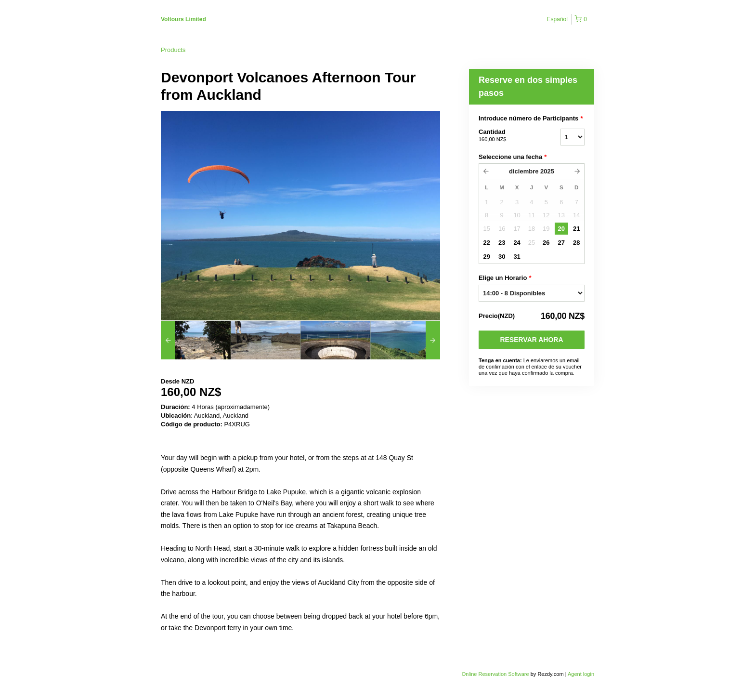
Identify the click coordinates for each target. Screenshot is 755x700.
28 (576, 243)
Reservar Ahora (531, 340)
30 (502, 257)
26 (546, 243)
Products (173, 50)
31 (517, 257)
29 (486, 257)
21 (576, 229)
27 (561, 243)
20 (561, 229)
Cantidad (508, 136)
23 (502, 243)
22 (486, 243)
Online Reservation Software (495, 674)
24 (517, 243)
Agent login (581, 674)
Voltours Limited (183, 19)
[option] (196, 340)
